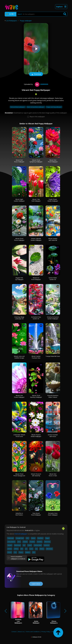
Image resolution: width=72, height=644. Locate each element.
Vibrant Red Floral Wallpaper (53, 161)
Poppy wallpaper (26, 21)
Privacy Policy (46, 632)
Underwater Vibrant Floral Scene (19, 436)
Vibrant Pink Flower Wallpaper (19, 396)
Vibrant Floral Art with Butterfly (36, 475)
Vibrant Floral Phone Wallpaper (19, 239)
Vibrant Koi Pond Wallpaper (36, 279)
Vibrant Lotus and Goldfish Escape (19, 357)
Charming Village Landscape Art (19, 318)
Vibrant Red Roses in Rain (53, 475)
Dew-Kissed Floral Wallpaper (36, 514)
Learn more (36, 584)
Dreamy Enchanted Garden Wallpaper (53, 318)
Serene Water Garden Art (53, 279)
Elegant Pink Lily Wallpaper (19, 279)
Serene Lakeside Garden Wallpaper (36, 239)
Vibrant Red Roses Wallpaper (19, 161)
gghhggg (41, 84)
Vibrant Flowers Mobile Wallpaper (36, 436)
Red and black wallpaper (18, 107)
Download (36, 74)
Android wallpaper (21, 534)
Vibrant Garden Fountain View (36, 357)
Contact (14, 632)
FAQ (53, 632)
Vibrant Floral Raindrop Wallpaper (36, 396)
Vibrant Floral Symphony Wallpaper (36, 161)
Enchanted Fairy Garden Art (36, 318)
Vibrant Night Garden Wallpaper (19, 200)
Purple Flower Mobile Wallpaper (53, 200)
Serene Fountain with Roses (53, 436)
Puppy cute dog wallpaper (54, 107)
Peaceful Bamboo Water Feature (53, 396)
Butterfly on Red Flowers (19, 514)
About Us (21, 632)
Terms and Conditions (33, 632)
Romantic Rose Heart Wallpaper (53, 514)
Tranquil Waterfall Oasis (53, 356)
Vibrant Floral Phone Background (19, 475)
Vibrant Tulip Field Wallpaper (36, 200)
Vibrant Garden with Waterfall (53, 239)
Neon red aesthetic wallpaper (36, 107)
